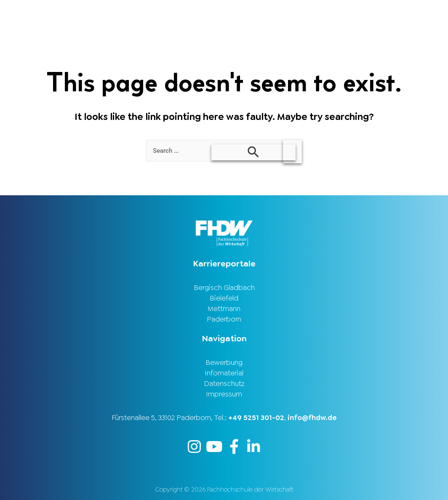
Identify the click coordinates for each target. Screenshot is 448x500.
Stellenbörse (336, 14)
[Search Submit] (253, 152)
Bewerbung (224, 362)
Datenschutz (224, 383)
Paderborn (224, 319)
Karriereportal (407, 14)
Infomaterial (224, 373)
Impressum (224, 394)
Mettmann (224, 309)
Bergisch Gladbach (224, 287)
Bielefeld (224, 298)
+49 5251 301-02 (256, 418)
